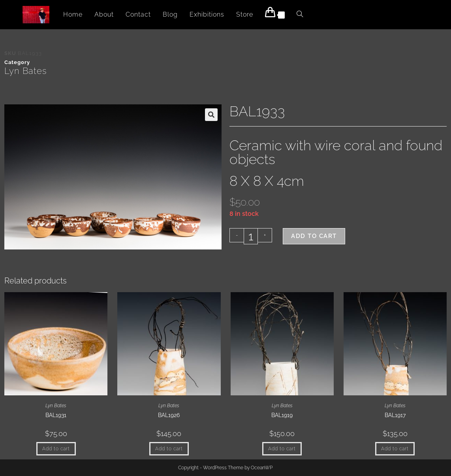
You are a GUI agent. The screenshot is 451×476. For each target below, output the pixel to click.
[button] (211, 115)
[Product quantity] (251, 236)
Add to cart (314, 236)
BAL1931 (56, 415)
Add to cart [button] (56, 449)
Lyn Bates (25, 71)
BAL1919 (282, 415)
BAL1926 (169, 415)
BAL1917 (395, 415)
